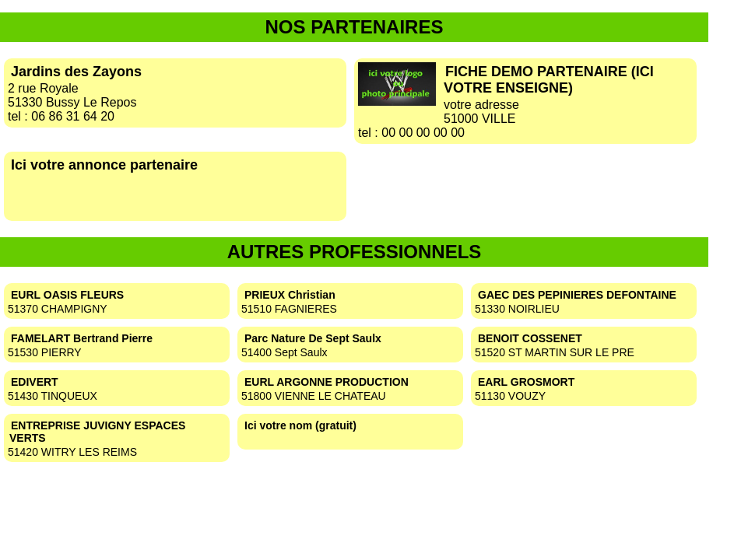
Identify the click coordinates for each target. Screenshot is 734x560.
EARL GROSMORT (526, 382)
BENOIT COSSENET (530, 338)
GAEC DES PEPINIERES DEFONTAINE (577, 295)
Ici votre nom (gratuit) (300, 425)
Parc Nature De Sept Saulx (313, 338)
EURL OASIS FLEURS (67, 295)
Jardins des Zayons (76, 72)
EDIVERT (35, 382)
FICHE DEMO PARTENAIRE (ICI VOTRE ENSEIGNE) (549, 80)
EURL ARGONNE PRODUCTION (327, 382)
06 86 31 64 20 (73, 116)
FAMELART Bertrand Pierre (82, 338)
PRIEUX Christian (290, 295)
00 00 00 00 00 (423, 133)
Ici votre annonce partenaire (104, 165)
